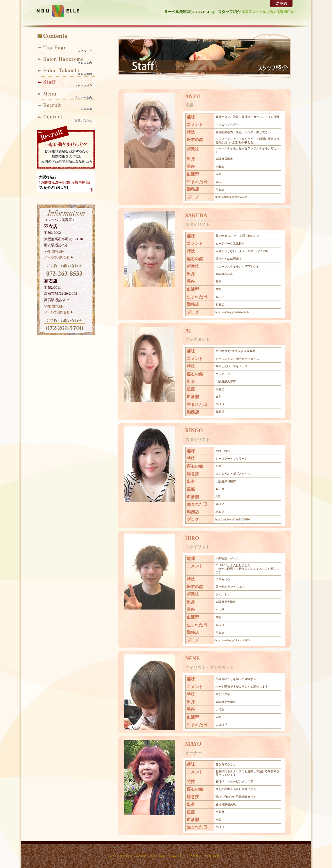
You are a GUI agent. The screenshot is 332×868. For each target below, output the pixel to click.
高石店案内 (66, 71)
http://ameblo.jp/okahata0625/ (233, 640)
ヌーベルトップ (66, 48)
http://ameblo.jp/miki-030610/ (233, 519)
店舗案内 (141, 856)
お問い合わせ (66, 117)
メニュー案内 (66, 94)
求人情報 (66, 106)
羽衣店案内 (66, 59)
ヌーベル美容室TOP (121, 856)
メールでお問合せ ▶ (59, 257)
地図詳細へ (57, 252)
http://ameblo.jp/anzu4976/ (231, 197)
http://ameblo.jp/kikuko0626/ (233, 312)
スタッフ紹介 (66, 82)
